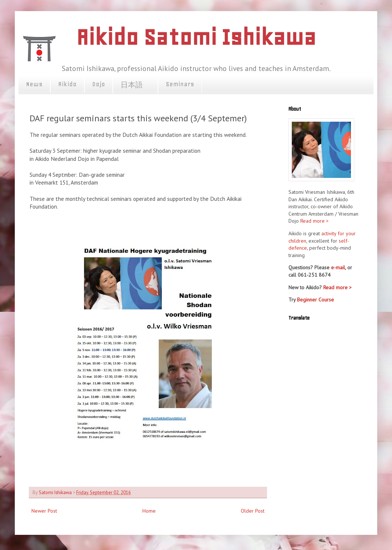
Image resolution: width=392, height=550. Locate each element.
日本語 (135, 85)
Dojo (99, 84)
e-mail (338, 267)
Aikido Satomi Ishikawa (196, 37)
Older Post (253, 511)
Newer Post (44, 511)
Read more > (315, 221)
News (34, 84)
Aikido (67, 84)
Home (149, 511)
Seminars (180, 84)
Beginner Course (315, 300)
